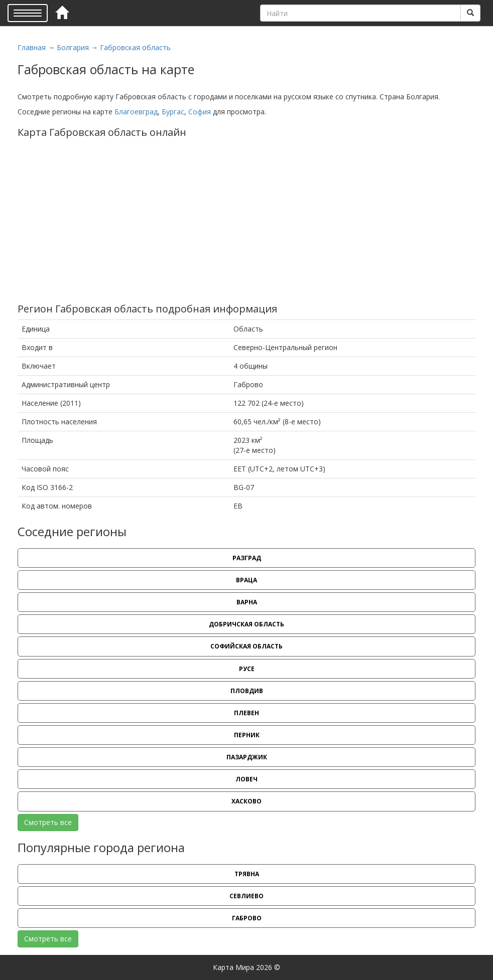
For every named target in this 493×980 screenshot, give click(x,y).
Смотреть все (48, 822)
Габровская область (135, 47)
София (200, 112)
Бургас (173, 112)
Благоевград (136, 112)
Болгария (73, 47)
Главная (32, 47)
